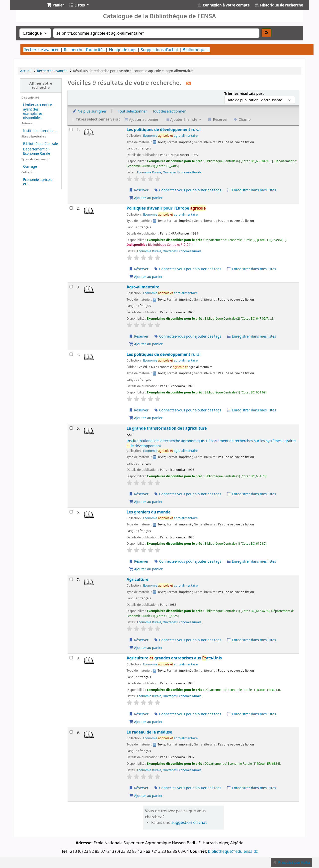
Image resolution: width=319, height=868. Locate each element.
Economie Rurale (149, 172)
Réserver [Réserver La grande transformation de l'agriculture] (139, 494)
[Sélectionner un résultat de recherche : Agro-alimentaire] (71, 287)
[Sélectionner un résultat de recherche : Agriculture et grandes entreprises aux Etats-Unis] (71, 658)
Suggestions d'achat (159, 50)
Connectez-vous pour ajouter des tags (187, 190)
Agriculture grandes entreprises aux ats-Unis (174, 658)
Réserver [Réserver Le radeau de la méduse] (139, 788)
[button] (56, 5)
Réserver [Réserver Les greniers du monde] (139, 561)
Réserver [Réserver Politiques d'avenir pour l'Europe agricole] (139, 269)
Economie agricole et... (38, 182)
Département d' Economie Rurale (37, 151)
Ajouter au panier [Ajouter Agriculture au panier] (146, 648)
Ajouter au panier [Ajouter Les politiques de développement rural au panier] (146, 198)
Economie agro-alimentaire (170, 136)
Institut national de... (40, 131)
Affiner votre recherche (41, 85)
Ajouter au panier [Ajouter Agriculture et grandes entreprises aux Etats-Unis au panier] (146, 722)
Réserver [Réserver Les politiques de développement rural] (139, 190)
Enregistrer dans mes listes (251, 190)
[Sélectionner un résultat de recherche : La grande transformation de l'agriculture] (71, 428)
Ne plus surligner (89, 111)
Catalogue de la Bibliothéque (26, 9)
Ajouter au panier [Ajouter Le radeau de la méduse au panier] (146, 796)
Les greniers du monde (149, 512)
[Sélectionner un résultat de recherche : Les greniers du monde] (71, 512)
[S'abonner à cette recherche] (189, 83)
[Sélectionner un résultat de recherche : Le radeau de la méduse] (71, 732)
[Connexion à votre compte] (224, 5)
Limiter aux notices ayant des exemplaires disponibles (38, 111)
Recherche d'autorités (84, 50)
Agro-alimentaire (143, 287)
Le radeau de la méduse (149, 732)
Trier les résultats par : (244, 93)
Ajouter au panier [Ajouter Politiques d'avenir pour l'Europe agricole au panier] (146, 277)
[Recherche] (266, 33)
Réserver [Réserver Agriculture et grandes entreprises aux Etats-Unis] (139, 714)
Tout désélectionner (169, 111)
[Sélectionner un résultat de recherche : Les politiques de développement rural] (71, 129)
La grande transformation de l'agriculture (167, 428)
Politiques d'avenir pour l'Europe (166, 208)
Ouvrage (30, 166)
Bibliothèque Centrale (40, 144)
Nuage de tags (122, 50)
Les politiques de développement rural (164, 130)
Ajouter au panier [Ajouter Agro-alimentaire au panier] (146, 344)
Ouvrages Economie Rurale (182, 172)
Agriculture (138, 579)
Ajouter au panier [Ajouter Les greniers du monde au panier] (146, 569)
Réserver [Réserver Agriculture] (139, 640)
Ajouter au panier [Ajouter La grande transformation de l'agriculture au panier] (146, 502)
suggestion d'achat (189, 822)
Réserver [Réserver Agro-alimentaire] (139, 336)
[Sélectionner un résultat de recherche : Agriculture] (71, 579)
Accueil (26, 71)
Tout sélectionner (132, 111)
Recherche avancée (41, 50)
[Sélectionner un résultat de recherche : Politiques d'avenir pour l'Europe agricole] (71, 208)
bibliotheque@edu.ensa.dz (233, 851)
